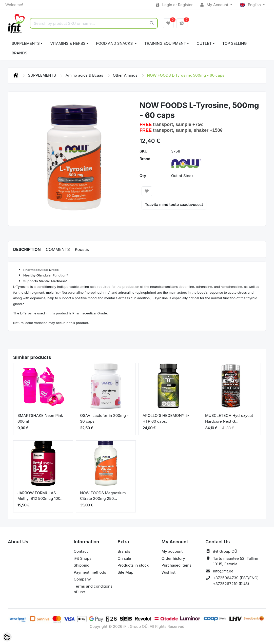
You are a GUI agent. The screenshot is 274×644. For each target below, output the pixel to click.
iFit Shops (83, 558)
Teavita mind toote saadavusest (174, 205)
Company (82, 579)
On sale (124, 558)
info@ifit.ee (223, 571)
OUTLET (204, 43)
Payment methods (90, 572)
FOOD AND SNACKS (115, 43)
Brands (19, 53)
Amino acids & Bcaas (85, 75)
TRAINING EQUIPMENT (165, 43)
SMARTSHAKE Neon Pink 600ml (40, 418)
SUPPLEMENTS (26, 43)
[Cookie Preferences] (7, 637)
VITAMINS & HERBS (68, 43)
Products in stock (133, 565)
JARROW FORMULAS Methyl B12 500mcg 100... (41, 496)
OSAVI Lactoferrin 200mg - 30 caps (104, 418)
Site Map (125, 572)
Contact (81, 551)
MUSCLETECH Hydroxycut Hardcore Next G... (229, 418)
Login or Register (174, 5)
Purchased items (177, 565)
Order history (173, 558)
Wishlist (169, 572)
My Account (215, 5)
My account (172, 551)
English (251, 5)
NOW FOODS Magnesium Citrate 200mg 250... (103, 496)
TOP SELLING (235, 43)
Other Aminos (126, 75)
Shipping (82, 565)
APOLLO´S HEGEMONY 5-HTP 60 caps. (166, 418)
